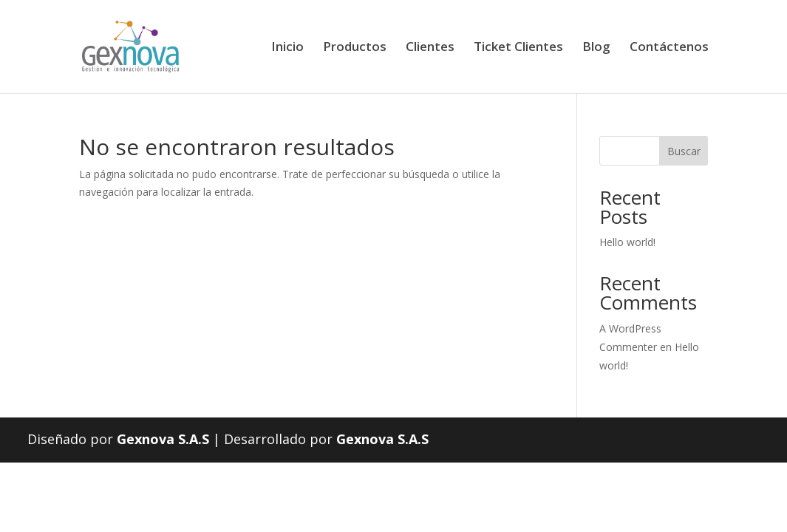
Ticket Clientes (518, 48)
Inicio (287, 48)
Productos (355, 48)
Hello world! (627, 242)
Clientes (430, 48)
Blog (596, 48)
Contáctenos (669, 48)
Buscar (684, 151)
